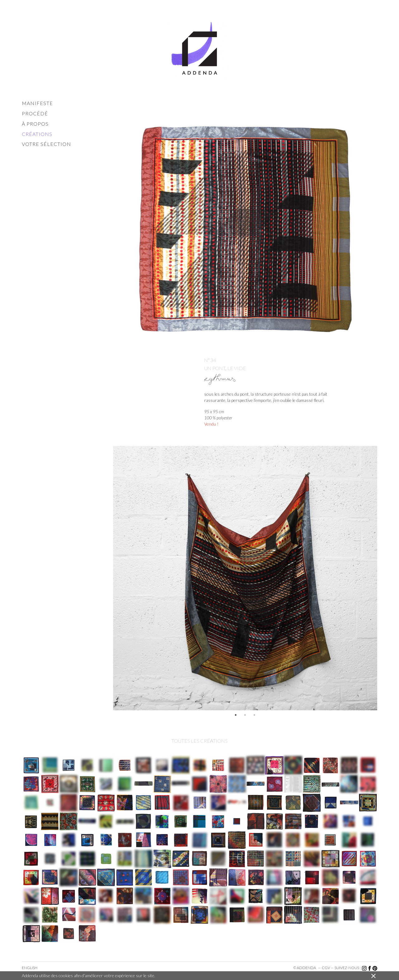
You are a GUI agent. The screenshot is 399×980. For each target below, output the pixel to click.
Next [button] (382, 578)
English (30, 968)
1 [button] (236, 715)
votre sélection (46, 144)
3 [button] (254, 715)
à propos (35, 124)
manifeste (37, 103)
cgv (326, 968)
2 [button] (245, 715)
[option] (245, 578)
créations (37, 134)
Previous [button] (108, 578)
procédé (35, 113)
